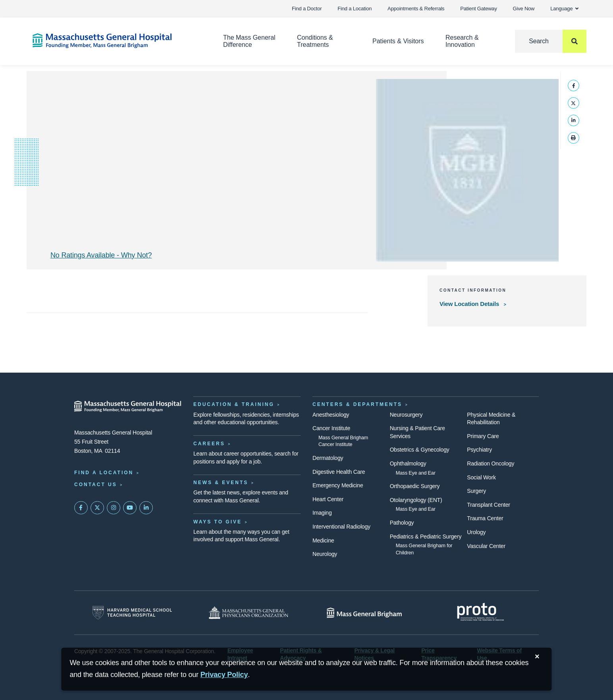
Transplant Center (488, 505)
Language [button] (564, 9)
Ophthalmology (408, 463)
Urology (476, 532)
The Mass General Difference (249, 41)
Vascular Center (486, 546)
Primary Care (483, 436)
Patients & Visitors (398, 41)
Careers (209, 444)
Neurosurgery (406, 415)
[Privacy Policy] (224, 675)
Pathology (402, 523)
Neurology (325, 554)
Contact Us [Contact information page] (96, 485)
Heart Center (328, 499)
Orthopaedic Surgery (415, 486)
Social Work (481, 477)
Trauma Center (485, 518)
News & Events (221, 483)
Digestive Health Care (339, 472)
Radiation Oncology (491, 463)
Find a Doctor (307, 9)
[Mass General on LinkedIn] (146, 508)
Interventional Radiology (341, 527)
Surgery (476, 491)
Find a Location (355, 9)
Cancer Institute (331, 428)
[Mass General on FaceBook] (81, 508)
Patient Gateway (478, 9)
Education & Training (234, 404)
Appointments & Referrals (416, 9)
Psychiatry (479, 450)
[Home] (116, 41)
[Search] (551, 41)
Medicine (323, 540)
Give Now (524, 9)
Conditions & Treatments (315, 41)
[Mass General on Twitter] (97, 508)
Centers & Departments (357, 404)
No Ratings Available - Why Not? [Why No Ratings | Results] (101, 255)
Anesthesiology (331, 415)
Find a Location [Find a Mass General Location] (104, 473)
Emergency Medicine (338, 485)
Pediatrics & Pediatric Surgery (426, 537)
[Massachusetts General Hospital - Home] (128, 406)
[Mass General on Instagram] (114, 508)
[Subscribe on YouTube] (130, 508)
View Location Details (470, 304)
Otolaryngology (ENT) (416, 500)
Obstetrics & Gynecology (420, 450)
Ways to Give (218, 522)
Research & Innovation (462, 41)
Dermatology (328, 458)
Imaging (322, 513)
